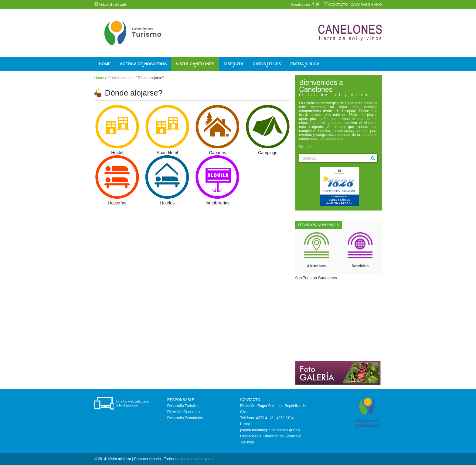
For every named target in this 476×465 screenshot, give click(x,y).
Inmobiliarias (218, 203)
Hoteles (167, 203)
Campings (268, 153)
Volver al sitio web (110, 5)
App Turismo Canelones (316, 278)
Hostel (117, 153)
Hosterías (117, 203)
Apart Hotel (167, 153)
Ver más (306, 147)
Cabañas (217, 153)
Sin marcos (338, 320)
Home (99, 78)
